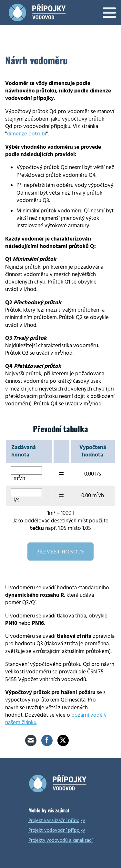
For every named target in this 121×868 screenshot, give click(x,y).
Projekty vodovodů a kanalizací (60, 840)
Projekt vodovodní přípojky (57, 830)
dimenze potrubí (26, 134)
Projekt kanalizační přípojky (57, 821)
